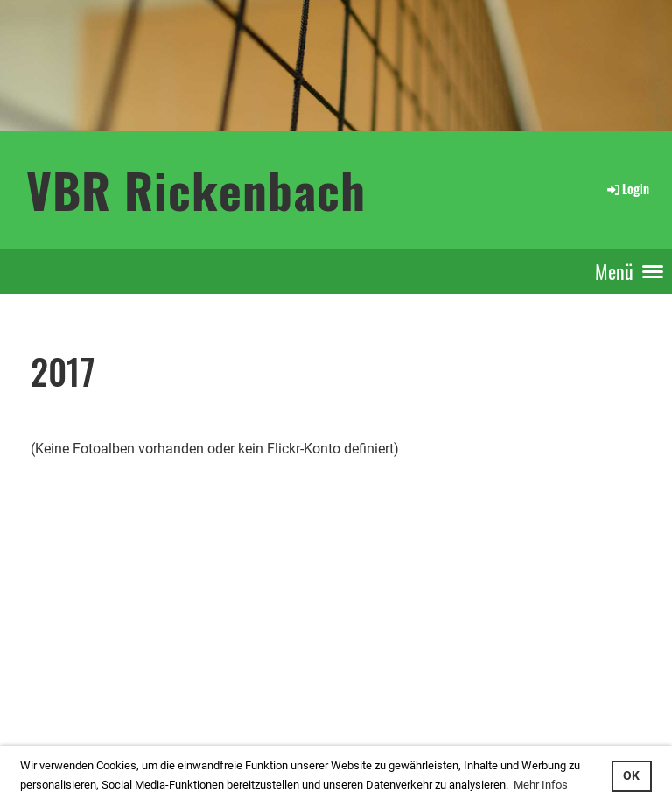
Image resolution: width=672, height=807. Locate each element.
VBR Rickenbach (196, 189)
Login (627, 189)
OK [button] (631, 776)
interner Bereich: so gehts (68, 682)
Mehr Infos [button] (541, 785)
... (73, 702)
